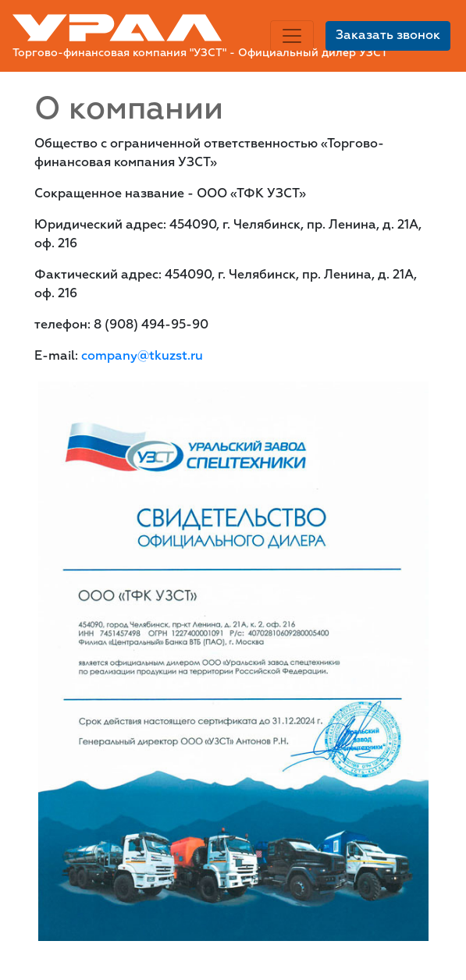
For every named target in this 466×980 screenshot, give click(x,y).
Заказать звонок (388, 36)
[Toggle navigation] (292, 36)
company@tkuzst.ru (142, 357)
